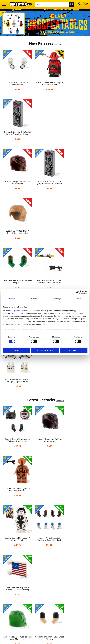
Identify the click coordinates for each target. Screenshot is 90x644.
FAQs (45, 565)
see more (58, 44)
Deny (16, 350)
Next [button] (88, 24)
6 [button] (48, 34)
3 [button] (42, 34)
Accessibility (45, 544)
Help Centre (45, 561)
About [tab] (78, 299)
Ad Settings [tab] (56, 299)
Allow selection (45, 350)
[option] (45, 24)
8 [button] (51, 34)
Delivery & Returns (45, 532)
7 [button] (50, 34)
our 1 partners (15, 310)
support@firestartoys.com (45, 568)
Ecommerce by (45, 641)
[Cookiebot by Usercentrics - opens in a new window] (77, 292)
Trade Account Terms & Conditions (45, 576)
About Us (45, 519)
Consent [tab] (12, 299)
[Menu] (4, 4)
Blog (45, 527)
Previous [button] (2, 24)
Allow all (74, 350)
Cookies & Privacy (45, 540)
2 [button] (41, 34)
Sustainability (45, 548)
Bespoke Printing (45, 572)
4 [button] (44, 34)
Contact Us (45, 557)
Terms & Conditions (45, 536)
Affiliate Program (45, 580)
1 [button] (39, 34)
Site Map (45, 553)
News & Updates (45, 523)
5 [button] (46, 34)
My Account (45, 515)
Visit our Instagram (45, 592)
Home (45, 511)
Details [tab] (34, 299)
